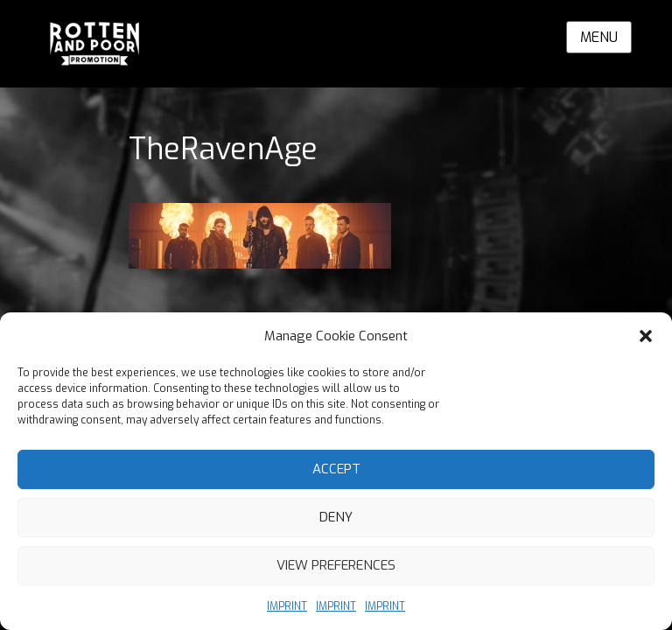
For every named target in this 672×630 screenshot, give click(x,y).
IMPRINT (287, 606)
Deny (336, 517)
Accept (336, 469)
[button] (646, 336)
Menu (599, 37)
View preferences (336, 565)
